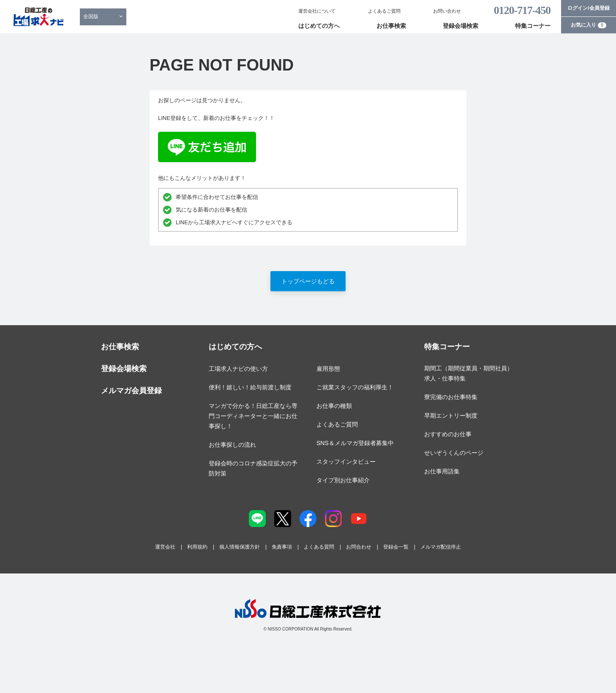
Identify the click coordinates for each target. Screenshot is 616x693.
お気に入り (589, 25)
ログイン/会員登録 (588, 8)
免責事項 (282, 547)
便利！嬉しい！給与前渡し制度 (250, 387)
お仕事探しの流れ (232, 445)
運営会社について (317, 11)
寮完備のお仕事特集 (451, 397)
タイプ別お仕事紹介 (343, 480)
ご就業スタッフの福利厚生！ (355, 387)
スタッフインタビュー (346, 462)
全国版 (91, 16)
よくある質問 (319, 547)
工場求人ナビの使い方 (238, 369)
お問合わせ (359, 547)
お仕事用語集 (442, 471)
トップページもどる (308, 281)
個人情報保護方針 (240, 547)
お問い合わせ (447, 11)
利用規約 (197, 547)
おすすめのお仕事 (448, 434)
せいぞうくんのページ (454, 453)
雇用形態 (328, 369)
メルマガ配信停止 (441, 547)
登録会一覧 (396, 547)
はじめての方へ (319, 26)
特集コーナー (533, 26)
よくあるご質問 (384, 11)
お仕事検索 (391, 26)
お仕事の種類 (334, 406)
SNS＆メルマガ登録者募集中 (355, 443)
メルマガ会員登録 (131, 391)
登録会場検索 (461, 26)
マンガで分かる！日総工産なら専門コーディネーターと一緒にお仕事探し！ (253, 416)
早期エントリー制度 (451, 416)
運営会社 (165, 547)
